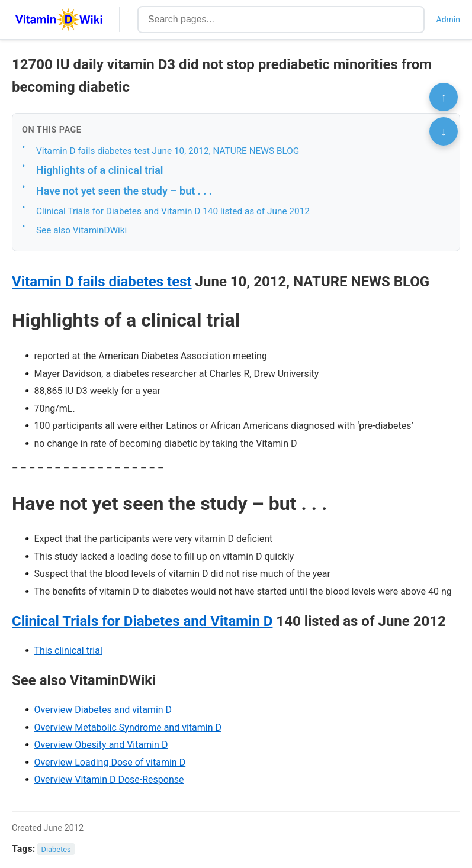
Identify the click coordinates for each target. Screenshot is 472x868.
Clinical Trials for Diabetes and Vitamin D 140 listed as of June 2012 (173, 211)
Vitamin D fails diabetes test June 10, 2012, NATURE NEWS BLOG (168, 151)
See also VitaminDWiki (81, 230)
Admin (448, 20)
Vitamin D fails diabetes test (102, 282)
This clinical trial (68, 651)
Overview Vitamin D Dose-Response (109, 780)
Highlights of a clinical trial (99, 170)
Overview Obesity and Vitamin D (101, 745)
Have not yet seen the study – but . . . (124, 191)
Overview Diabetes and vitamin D (103, 710)
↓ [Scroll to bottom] (444, 131)
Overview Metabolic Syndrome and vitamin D (128, 727)
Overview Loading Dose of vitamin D (110, 762)
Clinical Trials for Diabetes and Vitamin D (142, 621)
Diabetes (56, 849)
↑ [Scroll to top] (444, 97)
